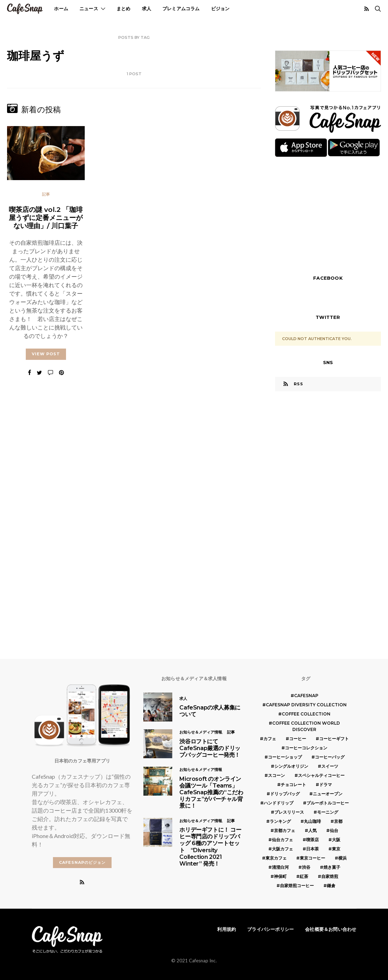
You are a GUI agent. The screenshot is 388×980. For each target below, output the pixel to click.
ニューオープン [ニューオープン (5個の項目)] (328, 794)
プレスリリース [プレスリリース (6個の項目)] (289, 812)
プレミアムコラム (181, 8)
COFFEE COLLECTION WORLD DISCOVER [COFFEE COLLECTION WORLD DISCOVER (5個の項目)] (306, 726)
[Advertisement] (328, 215)
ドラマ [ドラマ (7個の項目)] (326, 785)
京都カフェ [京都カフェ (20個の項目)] (285, 830)
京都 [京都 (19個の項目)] (338, 821)
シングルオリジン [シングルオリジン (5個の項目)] (291, 766)
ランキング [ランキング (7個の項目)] (280, 821)
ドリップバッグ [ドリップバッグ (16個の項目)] (285, 794)
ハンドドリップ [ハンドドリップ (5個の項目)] (279, 803)
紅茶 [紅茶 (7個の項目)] (304, 876)
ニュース (89, 8)
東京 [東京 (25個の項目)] (336, 849)
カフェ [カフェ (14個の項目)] (270, 739)
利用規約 (226, 929)
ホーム (61, 8)
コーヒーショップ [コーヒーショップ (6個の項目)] (285, 757)
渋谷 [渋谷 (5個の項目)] (306, 867)
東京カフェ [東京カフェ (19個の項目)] (276, 858)
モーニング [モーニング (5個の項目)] (328, 812)
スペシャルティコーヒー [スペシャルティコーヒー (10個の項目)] (321, 775)
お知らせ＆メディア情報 (201, 732)
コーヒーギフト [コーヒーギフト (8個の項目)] (334, 739)
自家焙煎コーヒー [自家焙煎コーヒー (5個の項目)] (297, 886)
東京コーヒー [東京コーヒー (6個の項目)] (312, 858)
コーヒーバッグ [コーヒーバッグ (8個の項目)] (330, 757)
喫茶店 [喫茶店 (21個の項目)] (312, 840)
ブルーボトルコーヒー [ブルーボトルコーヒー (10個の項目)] (328, 803)
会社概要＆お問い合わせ (331, 929)
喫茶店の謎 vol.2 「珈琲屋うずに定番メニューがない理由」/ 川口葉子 (46, 218)
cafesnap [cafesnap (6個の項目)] (306, 696)
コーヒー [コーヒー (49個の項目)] (298, 739)
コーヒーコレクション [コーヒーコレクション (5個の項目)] (306, 748)
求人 (147, 8)
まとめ (124, 8)
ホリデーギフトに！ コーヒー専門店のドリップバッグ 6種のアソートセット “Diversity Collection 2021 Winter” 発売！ (210, 847)
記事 (46, 194)
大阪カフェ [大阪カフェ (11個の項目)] (282, 849)
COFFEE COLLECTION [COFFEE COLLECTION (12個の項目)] (306, 714)
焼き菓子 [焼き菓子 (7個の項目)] (332, 867)
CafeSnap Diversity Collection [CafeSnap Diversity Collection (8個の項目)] (306, 705)
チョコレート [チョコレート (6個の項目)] (293, 785)
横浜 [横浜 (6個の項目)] (342, 858)
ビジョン (220, 8)
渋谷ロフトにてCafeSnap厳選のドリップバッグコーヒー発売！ (210, 748)
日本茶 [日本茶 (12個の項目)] (312, 849)
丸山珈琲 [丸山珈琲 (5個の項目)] (312, 821)
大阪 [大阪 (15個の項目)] (336, 840)
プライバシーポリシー (270, 929)
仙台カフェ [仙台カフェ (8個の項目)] (282, 840)
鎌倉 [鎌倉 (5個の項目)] (331, 886)
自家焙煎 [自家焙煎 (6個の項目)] (330, 876)
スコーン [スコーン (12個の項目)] (276, 775)
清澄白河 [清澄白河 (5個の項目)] (280, 867)
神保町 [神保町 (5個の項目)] (280, 876)
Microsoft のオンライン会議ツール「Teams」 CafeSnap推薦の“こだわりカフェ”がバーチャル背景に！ (211, 792)
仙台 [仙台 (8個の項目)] (334, 830)
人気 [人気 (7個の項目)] (312, 830)
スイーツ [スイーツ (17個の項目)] (330, 766)
